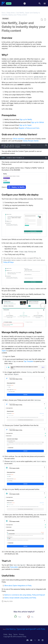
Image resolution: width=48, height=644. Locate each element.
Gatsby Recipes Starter (31, 141)
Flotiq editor (14, 567)
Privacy (22, 634)
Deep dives (11, 13)
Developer (6, 19)
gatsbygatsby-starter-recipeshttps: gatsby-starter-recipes (25, 146)
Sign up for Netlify (26, 119)
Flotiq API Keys (8, 262)
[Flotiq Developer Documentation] (3, 3)
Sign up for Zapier (26, 125)
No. (32, 617)
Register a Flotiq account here (29, 128)
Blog (10, 634)
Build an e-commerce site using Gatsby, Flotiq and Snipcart (25, 595)
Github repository (19, 139)
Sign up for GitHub (37, 122)
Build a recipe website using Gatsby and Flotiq (20, 598)
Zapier (4, 351)
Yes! (20, 617)
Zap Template (28, 361)
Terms (16, 634)
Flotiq (6, 634)
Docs (4, 13)
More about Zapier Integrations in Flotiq (18, 586)
